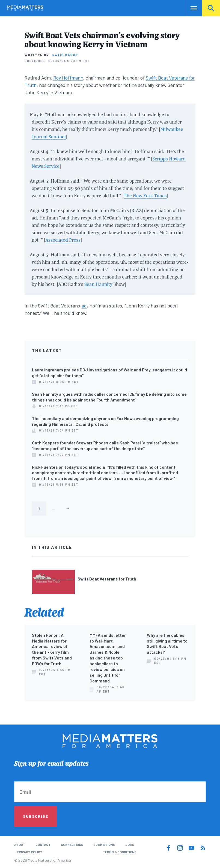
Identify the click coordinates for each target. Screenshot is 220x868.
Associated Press (63, 240)
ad (84, 306)
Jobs (130, 844)
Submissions (104, 844)
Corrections (72, 844)
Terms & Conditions (120, 852)
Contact (43, 844)
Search (211, 8)
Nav (190, 8)
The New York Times (145, 196)
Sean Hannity (98, 284)
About (20, 844)
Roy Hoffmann (68, 78)
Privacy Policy (29, 852)
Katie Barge (65, 55)
